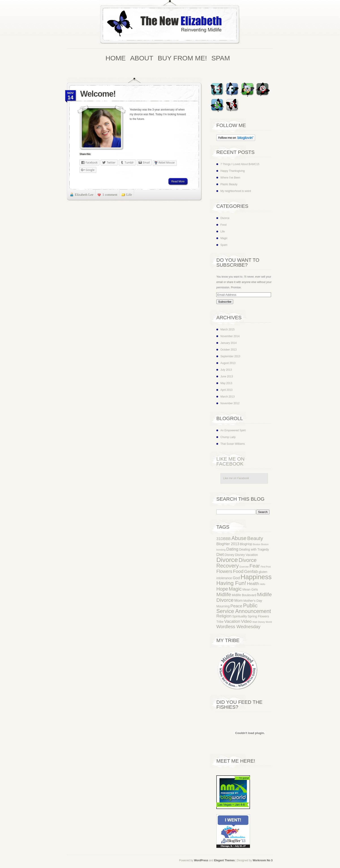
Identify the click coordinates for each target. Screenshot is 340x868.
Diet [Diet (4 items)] (220, 554)
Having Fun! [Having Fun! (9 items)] (231, 583)
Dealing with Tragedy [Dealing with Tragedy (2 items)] (254, 549)
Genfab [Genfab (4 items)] (251, 571)
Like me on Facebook (230, 461)
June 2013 (227, 377)
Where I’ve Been (230, 178)
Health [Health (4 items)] (253, 584)
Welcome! (98, 94)
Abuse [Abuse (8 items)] (239, 538)
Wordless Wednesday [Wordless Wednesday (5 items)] (238, 627)
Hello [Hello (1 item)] (263, 584)
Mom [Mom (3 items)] (238, 601)
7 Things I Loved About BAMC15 (240, 164)
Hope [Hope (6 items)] (222, 589)
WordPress (201, 860)
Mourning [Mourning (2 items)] (223, 606)
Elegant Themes (224, 860)
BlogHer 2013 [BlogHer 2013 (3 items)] (228, 544)
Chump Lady (228, 437)
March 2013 (227, 397)
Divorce (225, 218)
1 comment (110, 195)
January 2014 (229, 343)
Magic (224, 238)
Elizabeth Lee (84, 195)
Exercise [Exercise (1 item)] (244, 567)
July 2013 (226, 370)
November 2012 (230, 403)
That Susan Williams (233, 444)
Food (223, 225)
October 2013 (229, 350)
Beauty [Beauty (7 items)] (255, 538)
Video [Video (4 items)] (246, 621)
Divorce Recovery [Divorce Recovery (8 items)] (237, 563)
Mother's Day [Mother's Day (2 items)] (253, 601)
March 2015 (227, 330)
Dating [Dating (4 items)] (232, 549)
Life (129, 195)
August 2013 (228, 363)
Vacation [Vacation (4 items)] (232, 621)
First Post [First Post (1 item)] (266, 567)
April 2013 (226, 390)
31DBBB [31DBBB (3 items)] (224, 539)
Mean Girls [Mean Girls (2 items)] (250, 589)
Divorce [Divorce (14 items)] (227, 560)
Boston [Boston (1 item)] (257, 544)
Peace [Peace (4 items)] (236, 606)
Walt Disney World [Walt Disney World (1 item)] (262, 622)
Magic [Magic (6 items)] (235, 589)
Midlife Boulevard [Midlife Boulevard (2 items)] (244, 595)
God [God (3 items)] (236, 578)
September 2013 (230, 356)
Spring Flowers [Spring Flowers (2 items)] (258, 616)
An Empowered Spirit (233, 430)
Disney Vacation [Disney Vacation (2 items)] (247, 555)
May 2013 (226, 383)
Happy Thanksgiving (233, 171)
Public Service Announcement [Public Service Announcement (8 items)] (244, 608)
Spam (224, 245)
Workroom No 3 (263, 860)
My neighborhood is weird (236, 191)
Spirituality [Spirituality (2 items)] (240, 616)
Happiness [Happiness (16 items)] (256, 577)
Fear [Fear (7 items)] (255, 566)
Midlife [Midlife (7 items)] (224, 594)
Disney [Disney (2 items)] (230, 555)
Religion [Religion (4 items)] (224, 616)
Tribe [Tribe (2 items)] (220, 622)
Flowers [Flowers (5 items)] (224, 571)
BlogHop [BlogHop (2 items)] (246, 544)
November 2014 (230, 336)
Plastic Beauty (229, 184)
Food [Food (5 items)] (238, 571)
